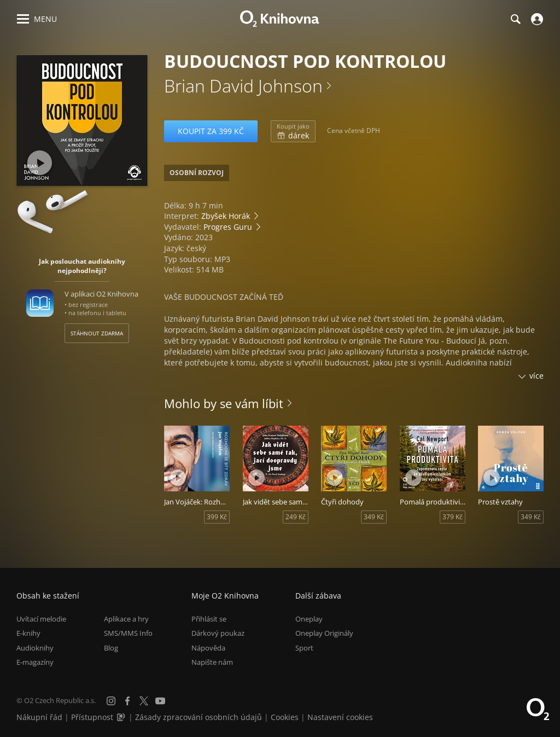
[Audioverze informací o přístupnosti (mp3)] (122, 717)
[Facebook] (127, 701)
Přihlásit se (209, 619)
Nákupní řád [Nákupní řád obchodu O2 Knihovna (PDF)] (39, 717)
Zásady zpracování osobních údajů (199, 717)
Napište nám (212, 662)
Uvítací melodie (41, 619)
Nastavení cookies (340, 717)
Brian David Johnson (243, 86)
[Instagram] (111, 701)
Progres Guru (228, 227)
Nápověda (208, 648)
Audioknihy (35, 648)
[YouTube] (160, 701)
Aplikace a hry (126, 619)
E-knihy (28, 633)
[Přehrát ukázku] (40, 163)
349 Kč (374, 517)
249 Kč (296, 517)
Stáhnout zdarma (97, 333)
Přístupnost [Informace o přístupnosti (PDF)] (92, 717)
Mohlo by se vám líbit (224, 403)
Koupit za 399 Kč (211, 131)
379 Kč (453, 517)
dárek (293, 131)
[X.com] (144, 701)
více (536, 376)
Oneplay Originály (324, 633)
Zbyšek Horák (226, 216)
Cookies (285, 717)
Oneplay (309, 619)
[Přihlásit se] (536, 19)
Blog (111, 648)
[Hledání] (515, 19)
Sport (304, 648)
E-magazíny (35, 662)
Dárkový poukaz (218, 633)
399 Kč (217, 517)
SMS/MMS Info (128, 633)
